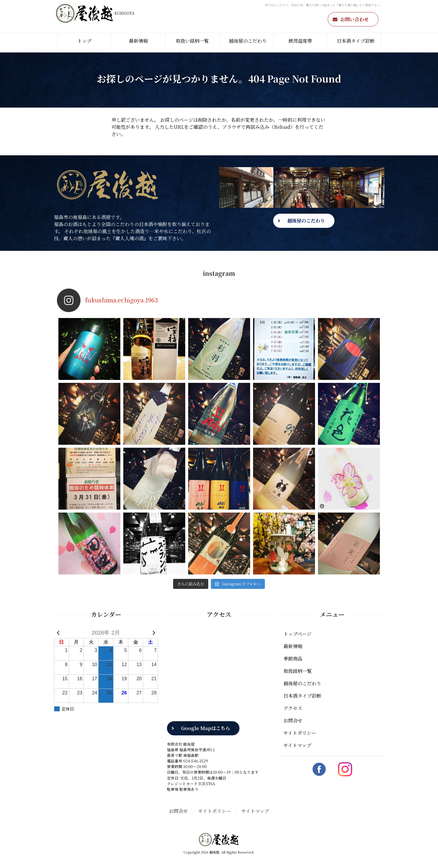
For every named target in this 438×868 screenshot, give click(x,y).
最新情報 (138, 41)
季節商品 (293, 659)
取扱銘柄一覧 (298, 671)
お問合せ (293, 720)
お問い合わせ (355, 19)
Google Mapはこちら (206, 728)
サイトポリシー (300, 733)
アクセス (293, 708)
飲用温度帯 (300, 41)
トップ (84, 41)
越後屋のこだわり (248, 41)
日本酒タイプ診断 (356, 41)
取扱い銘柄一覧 (192, 41)
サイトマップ (297, 745)
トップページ (297, 634)
